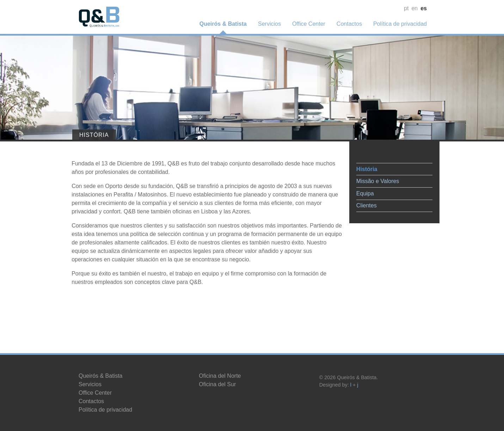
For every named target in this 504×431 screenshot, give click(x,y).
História (360, 166)
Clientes (359, 203)
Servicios (269, 24)
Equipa (358, 191)
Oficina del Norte (220, 376)
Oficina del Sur (217, 384)
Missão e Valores (371, 178)
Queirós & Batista (223, 24)
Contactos (349, 24)
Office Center (309, 24)
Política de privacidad (400, 24)
